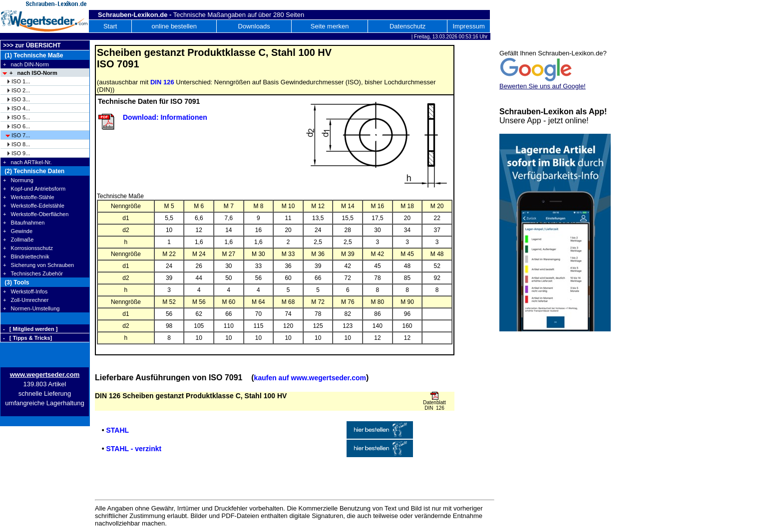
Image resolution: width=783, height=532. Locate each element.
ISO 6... (21, 126)
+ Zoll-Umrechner (26, 300)
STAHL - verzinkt (134, 449)
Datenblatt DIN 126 (434, 405)
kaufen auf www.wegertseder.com (310, 378)
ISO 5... (21, 117)
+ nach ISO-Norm (33, 73)
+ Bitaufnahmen (24, 223)
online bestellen (174, 26)
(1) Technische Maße (33, 55)
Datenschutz (407, 26)
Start (110, 26)
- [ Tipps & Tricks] (27, 338)
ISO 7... (21, 135)
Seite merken (330, 26)
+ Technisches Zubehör (33, 273)
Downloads (254, 26)
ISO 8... (21, 144)
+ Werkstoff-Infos (25, 291)
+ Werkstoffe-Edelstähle (34, 206)
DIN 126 (162, 82)
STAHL (117, 430)
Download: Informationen (165, 117)
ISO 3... (21, 99)
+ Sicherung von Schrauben (38, 265)
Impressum (468, 26)
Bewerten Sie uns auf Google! (543, 86)
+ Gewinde (18, 231)
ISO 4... (21, 108)
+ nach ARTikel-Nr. (27, 162)
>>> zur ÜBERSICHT (32, 45)
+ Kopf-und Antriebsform (34, 189)
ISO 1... (21, 81)
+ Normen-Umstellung (31, 308)
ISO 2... (21, 90)
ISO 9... (21, 153)
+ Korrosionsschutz (28, 248)
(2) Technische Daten (34, 171)
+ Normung (18, 180)
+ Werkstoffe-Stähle (29, 197)
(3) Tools (16, 282)
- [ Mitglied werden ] (30, 329)
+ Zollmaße (18, 240)
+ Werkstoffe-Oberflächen (36, 214)
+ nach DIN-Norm (26, 64)
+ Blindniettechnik (26, 257)
